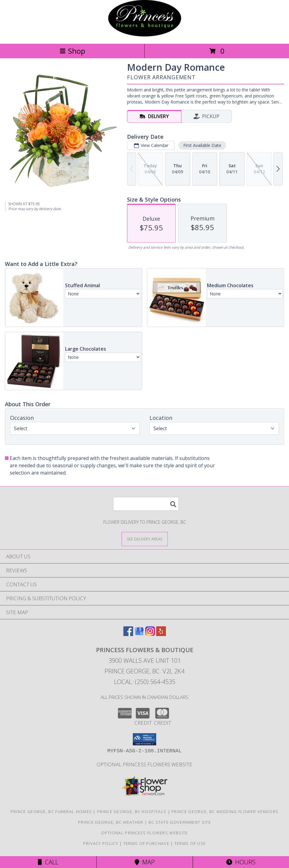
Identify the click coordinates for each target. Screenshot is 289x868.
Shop (72, 51)
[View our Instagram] (150, 634)
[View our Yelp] (161, 634)
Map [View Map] (145, 862)
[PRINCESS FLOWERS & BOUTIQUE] (145, 35)
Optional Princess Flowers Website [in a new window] (144, 764)
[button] (144, 739)
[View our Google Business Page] (139, 634)
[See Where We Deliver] (145, 539)
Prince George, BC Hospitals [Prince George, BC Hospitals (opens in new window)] (132, 812)
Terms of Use (190, 843)
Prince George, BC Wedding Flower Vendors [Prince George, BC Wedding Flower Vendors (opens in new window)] (225, 812)
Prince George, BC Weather (111, 822)
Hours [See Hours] (241, 862)
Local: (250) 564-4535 (145, 682)
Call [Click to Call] (48, 862)
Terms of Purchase (146, 843)
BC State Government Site (180, 822)
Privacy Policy (101, 843)
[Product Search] (146, 504)
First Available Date (202, 145)
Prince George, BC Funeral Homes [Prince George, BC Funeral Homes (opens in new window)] (51, 812)
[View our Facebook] (128, 634)
